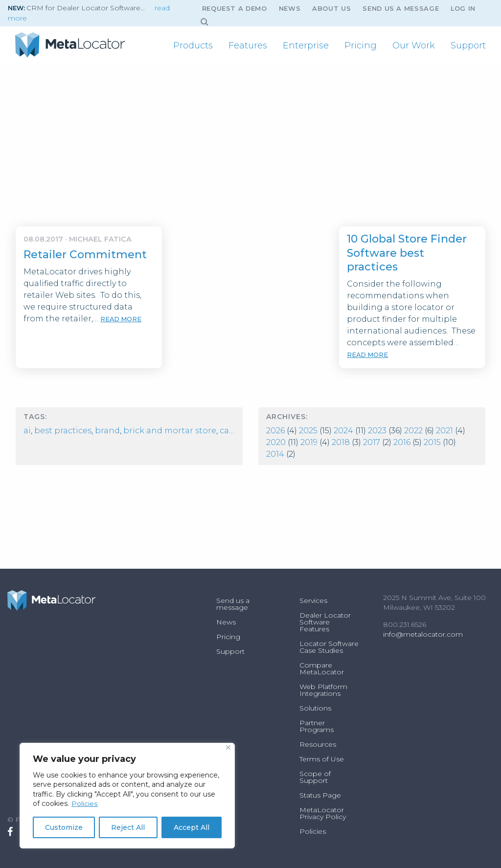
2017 (372, 442)
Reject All (128, 827)
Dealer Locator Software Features (325, 622)
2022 (413, 431)
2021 (444, 431)
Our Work (414, 45)
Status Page (320, 795)
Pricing (361, 45)
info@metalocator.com (423, 634)
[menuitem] (193, 45)
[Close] (228, 747)
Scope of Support (315, 777)
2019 (309, 442)
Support (468, 45)
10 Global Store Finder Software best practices (407, 253)
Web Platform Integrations (323, 690)
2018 (341, 442)
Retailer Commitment (85, 255)
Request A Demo (235, 9)
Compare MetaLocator (322, 668)
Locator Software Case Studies (329, 647)
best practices (63, 431)
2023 (377, 431)
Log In (463, 9)
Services (313, 601)
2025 (308, 431)
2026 (275, 431)
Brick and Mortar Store (170, 431)
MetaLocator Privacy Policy (323, 813)
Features (248, 45)
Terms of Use (322, 759)
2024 (343, 431)
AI (27, 431)
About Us (331, 9)
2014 (275, 454)
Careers (235, 431)
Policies (84, 803)
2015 (432, 442)
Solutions (315, 708)
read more (121, 319)
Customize (64, 827)
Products (193, 45)
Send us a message (401, 9)
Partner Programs (317, 726)
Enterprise (306, 45)
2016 (402, 442)
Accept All (192, 827)
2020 (276, 442)
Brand (107, 431)
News (290, 9)
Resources (318, 744)
